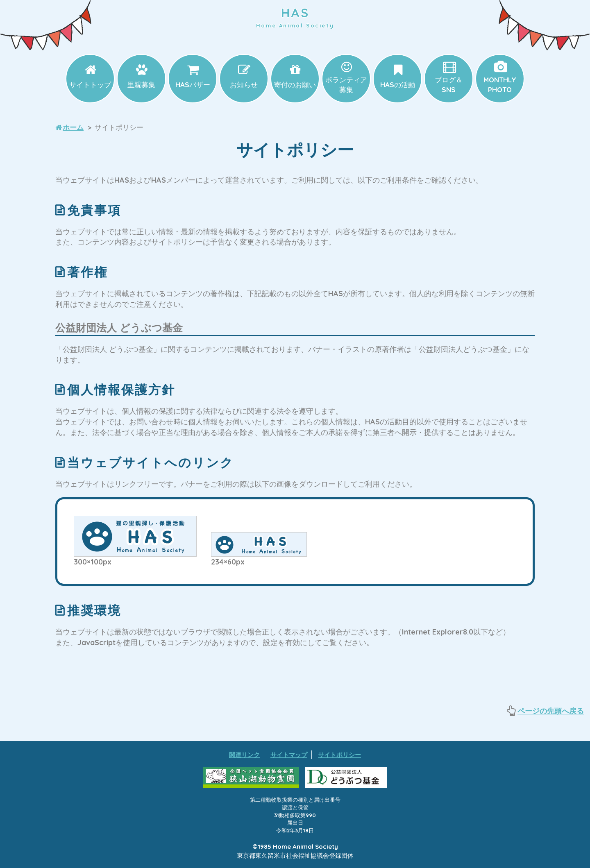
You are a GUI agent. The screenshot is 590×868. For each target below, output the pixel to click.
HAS (295, 17)
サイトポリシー (339, 755)
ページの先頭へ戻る (551, 711)
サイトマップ (289, 755)
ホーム (73, 127)
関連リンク (244, 755)
